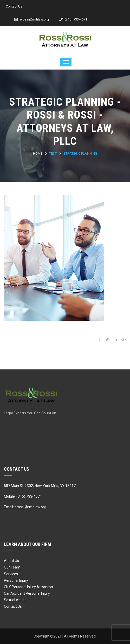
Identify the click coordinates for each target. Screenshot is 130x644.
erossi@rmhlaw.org (32, 19)
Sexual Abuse (15, 600)
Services (11, 574)
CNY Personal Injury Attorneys (28, 587)
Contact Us (14, 6)
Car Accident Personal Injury (27, 593)
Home (38, 153)
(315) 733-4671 (73, 19)
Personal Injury (16, 580)
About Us (11, 561)
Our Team (12, 567)
